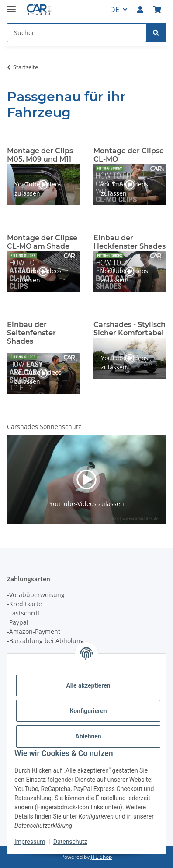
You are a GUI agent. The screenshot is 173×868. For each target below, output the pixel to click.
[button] (140, 10)
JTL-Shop (101, 857)
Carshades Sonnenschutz (44, 427)
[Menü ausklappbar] (11, 5)
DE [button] (115, 10)
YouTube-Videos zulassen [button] (38, 189)
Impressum (30, 842)
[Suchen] (156, 33)
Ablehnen (88, 736)
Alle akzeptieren (88, 685)
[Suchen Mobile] (77, 33)
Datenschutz (70, 842)
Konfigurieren (88, 711)
